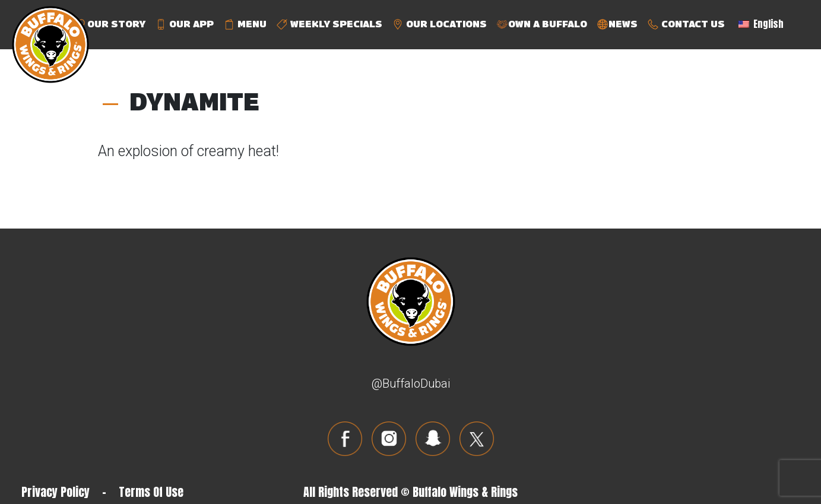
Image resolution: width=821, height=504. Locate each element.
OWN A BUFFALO (542, 25)
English (761, 24)
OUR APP (184, 25)
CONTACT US (686, 25)
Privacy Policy (56, 492)
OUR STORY (109, 25)
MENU (245, 25)
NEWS (617, 25)
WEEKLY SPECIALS (329, 25)
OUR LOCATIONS (439, 25)
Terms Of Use (151, 492)
